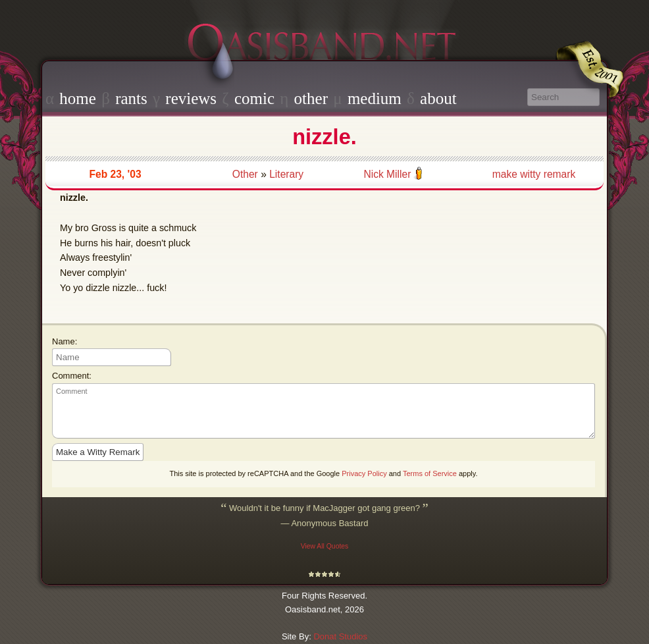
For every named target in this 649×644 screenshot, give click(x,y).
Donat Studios (340, 636)
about (438, 98)
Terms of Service (430, 473)
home (78, 98)
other (311, 98)
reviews (191, 98)
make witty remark (534, 174)
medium (375, 98)
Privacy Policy (364, 473)
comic (254, 98)
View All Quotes (325, 546)
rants (131, 98)
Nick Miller (387, 174)
